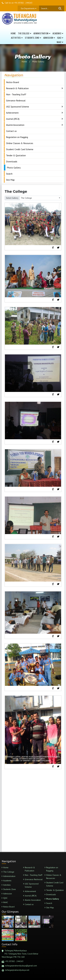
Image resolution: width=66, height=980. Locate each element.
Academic (58, 33)
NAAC (60, 42)
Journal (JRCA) (13, 119)
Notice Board (13, 82)
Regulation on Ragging (17, 137)
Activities (17, 38)
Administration (42, 33)
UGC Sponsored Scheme (18, 107)
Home (13, 33)
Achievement (12, 113)
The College (25, 33)
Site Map (10, 180)
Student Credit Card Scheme (20, 149)
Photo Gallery (38, 62)
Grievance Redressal (16, 100)
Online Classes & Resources (20, 143)
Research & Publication (17, 88)
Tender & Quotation (16, 155)
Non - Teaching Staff (16, 94)
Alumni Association (15, 125)
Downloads (12, 161)
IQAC (60, 38)
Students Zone (33, 38)
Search (9, 174)
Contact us (11, 131)
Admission (49, 38)
